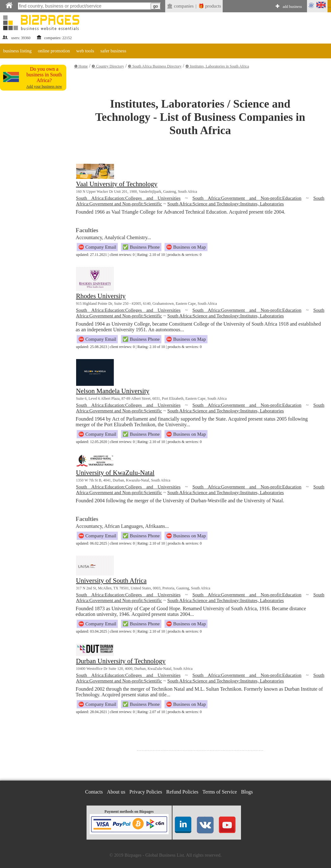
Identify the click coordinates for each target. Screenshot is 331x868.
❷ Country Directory (108, 66)
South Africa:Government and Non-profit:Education (247, 198)
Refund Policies (182, 792)
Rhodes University (101, 296)
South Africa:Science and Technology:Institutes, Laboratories (226, 204)
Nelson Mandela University (113, 391)
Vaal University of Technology (117, 184)
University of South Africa (111, 581)
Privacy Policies (146, 792)
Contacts (94, 792)
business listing (17, 51)
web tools (85, 51)
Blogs (247, 792)
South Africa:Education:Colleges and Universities (128, 198)
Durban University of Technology (121, 661)
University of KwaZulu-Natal (115, 473)
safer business (113, 51)
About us (116, 792)
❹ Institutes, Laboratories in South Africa (217, 66)
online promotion (54, 51)
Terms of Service (220, 792)
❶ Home (81, 66)
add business (292, 7)
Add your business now (44, 86)
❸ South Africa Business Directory (155, 66)
